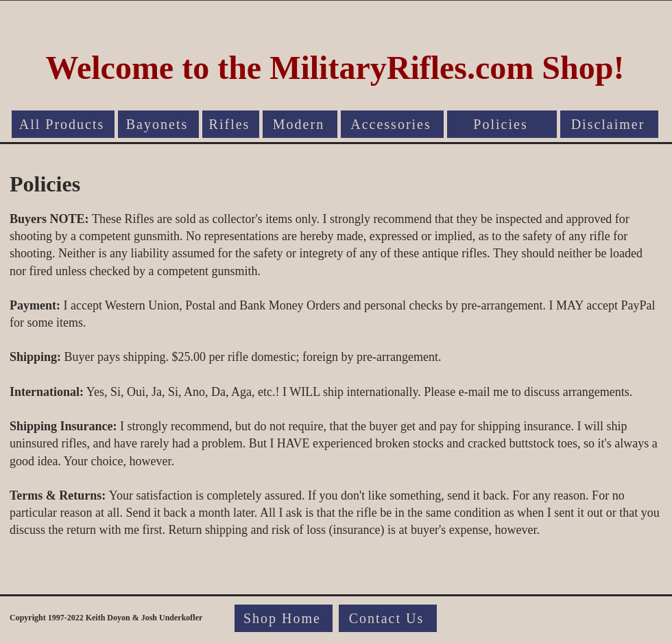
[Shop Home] (284, 618)
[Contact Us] (388, 618)
